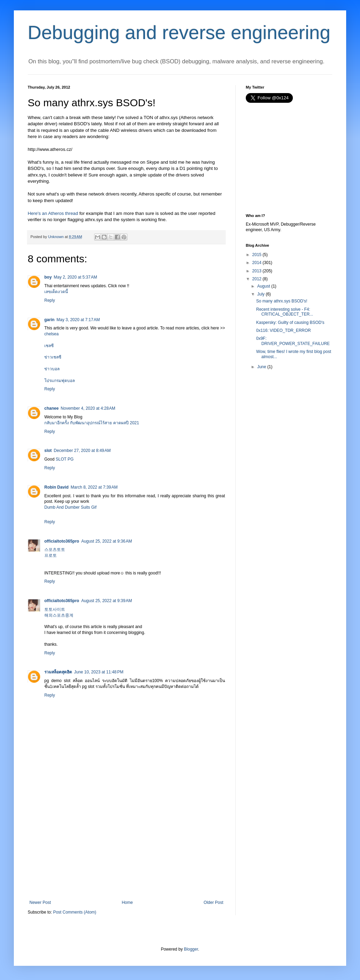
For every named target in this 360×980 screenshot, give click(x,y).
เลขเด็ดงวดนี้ (56, 292)
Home (127, 902)
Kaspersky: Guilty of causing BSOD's (290, 323)
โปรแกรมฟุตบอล (60, 381)
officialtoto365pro (62, 541)
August (264, 286)
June (262, 367)
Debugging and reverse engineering (179, 33)
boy (48, 277)
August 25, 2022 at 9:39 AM (107, 601)
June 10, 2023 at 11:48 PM (99, 672)
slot (48, 451)
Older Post (213, 902)
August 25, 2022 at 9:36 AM (107, 541)
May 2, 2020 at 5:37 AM (75, 277)
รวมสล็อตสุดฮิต (58, 672)
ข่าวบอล (52, 369)
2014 (257, 263)
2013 (257, 271)
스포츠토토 (55, 550)
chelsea (51, 334)
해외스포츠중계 (59, 615)
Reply (50, 300)
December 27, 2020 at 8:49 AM (82, 451)
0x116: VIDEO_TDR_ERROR (283, 330)
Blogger (191, 949)
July (261, 294)
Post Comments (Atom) (75, 912)
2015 (257, 255)
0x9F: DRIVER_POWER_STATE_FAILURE (293, 341)
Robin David (56, 487)
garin (49, 320)
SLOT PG (65, 459)
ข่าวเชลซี (53, 357)
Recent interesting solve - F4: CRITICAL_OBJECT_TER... (285, 312)
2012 (257, 279)
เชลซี (49, 346)
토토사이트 (55, 609)
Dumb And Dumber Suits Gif (70, 507)
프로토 (51, 555)
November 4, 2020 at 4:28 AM (88, 408)
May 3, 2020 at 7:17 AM (78, 320)
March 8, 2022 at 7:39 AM (94, 487)
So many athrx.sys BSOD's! (282, 301)
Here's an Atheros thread (53, 213)
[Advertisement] (126, 848)
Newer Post (40, 902)
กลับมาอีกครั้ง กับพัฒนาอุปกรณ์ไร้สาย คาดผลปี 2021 (92, 423)
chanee (51, 408)
